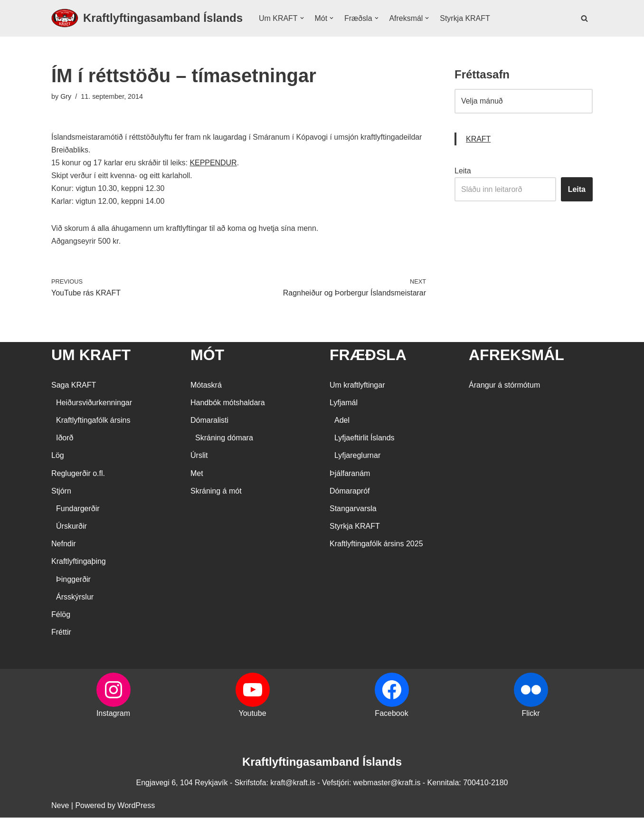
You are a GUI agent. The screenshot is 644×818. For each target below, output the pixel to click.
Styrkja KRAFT (465, 18)
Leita (463, 171)
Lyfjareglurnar (357, 456)
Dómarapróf (350, 491)
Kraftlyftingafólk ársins (93, 421)
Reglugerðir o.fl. (78, 474)
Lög (58, 456)
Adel (342, 421)
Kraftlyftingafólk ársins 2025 (376, 545)
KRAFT (478, 139)
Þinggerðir (73, 580)
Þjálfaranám (350, 474)
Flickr (530, 714)
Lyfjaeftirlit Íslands (365, 439)
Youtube (252, 714)
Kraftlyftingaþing (79, 562)
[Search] (584, 18)
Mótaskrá (206, 385)
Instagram (113, 714)
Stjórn (61, 491)
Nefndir (64, 545)
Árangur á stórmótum (504, 385)
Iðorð (65, 439)
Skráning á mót (216, 491)
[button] (302, 18)
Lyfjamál (344, 403)
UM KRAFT (91, 356)
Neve (60, 806)
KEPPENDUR (214, 163)
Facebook (391, 714)
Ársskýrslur (75, 597)
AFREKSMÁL (516, 356)
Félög (61, 615)
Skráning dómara (224, 439)
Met (197, 474)
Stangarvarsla (353, 509)
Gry (66, 96)
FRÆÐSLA (368, 356)
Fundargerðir (78, 509)
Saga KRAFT (74, 385)
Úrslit (199, 456)
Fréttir (61, 633)
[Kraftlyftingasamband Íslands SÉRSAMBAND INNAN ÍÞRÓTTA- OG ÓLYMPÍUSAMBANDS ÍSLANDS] (147, 18)
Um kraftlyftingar (357, 385)
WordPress (136, 806)
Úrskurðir (71, 527)
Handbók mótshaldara (228, 403)
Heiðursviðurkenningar (94, 403)
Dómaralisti (209, 421)
